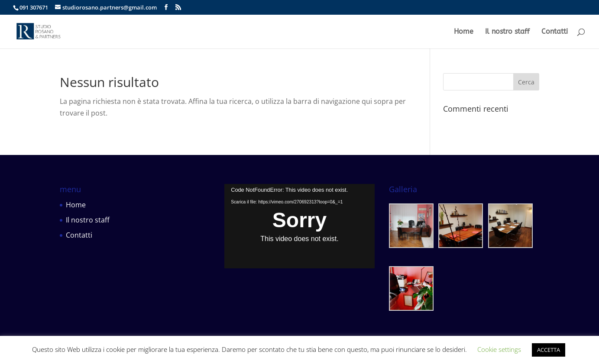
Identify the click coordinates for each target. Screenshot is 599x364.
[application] (299, 226)
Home (464, 32)
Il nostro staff (507, 32)
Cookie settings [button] (499, 349)
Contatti (555, 32)
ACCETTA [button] (549, 350)
